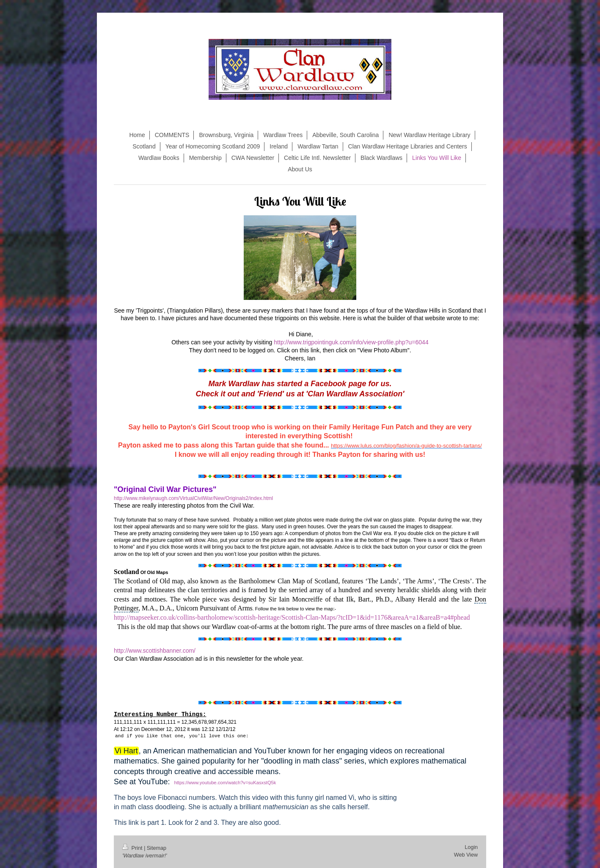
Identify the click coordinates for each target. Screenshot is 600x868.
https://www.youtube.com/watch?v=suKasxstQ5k (225, 783)
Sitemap (157, 848)
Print (133, 848)
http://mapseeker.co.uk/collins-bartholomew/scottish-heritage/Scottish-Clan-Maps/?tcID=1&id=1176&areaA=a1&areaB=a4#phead (292, 617)
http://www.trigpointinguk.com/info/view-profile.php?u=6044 (351, 342)
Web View (466, 855)
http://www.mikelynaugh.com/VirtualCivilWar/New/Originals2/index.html (193, 498)
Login (471, 847)
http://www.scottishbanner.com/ (155, 651)
